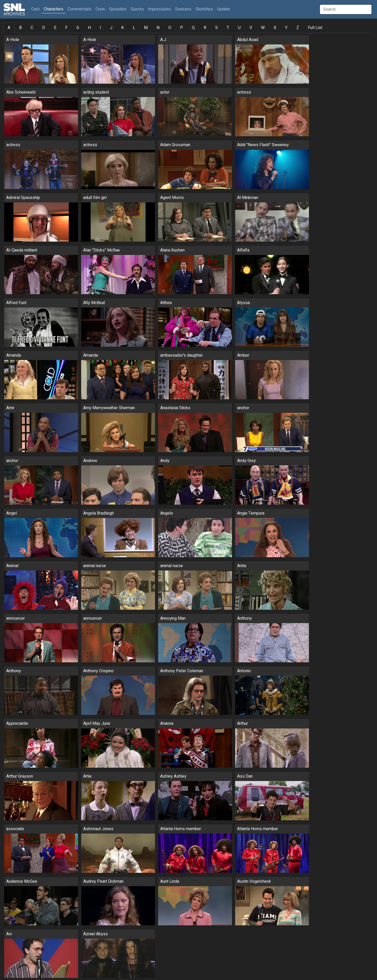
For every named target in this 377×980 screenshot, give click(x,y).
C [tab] (32, 28)
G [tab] (78, 28)
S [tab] (217, 28)
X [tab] (275, 28)
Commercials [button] (79, 9)
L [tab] (134, 28)
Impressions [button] (159, 9)
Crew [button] (100, 9)
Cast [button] (36, 9)
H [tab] (89, 28)
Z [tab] (298, 28)
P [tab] (182, 28)
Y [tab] (286, 28)
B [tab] (20, 28)
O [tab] (170, 28)
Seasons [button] (183, 9)
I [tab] (100, 28)
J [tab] (111, 28)
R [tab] (205, 28)
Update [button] (224, 9)
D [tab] (44, 28)
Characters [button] (54, 9)
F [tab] (66, 28)
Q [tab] (193, 28)
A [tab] (9, 28)
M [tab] (146, 28)
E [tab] (55, 28)
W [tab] (263, 28)
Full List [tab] (315, 28)
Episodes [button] (118, 9)
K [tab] (123, 28)
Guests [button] (137, 9)
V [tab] (251, 28)
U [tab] (239, 28)
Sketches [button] (204, 9)
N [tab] (158, 28)
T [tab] (228, 28)
